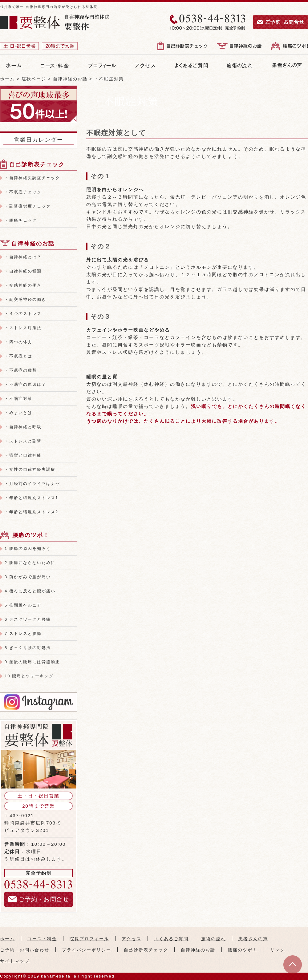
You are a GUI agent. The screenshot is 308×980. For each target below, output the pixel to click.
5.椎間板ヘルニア (23, 605)
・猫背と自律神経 (23, 455)
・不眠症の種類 (21, 370)
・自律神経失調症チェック (32, 178)
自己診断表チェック (37, 164)
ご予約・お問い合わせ (25, 950)
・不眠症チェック (23, 192)
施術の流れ (213, 939)
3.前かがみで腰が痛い (28, 577)
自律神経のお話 (33, 244)
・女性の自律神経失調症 (30, 469)
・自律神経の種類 (23, 271)
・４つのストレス (23, 314)
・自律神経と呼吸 (23, 427)
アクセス (132, 939)
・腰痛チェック (21, 220)
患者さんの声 (253, 939)
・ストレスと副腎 (23, 441)
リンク (278, 950)
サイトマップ (15, 961)
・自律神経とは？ (23, 257)
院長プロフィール (89, 939)
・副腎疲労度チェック (28, 206)
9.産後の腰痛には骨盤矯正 (32, 662)
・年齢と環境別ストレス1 (31, 498)
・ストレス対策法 (23, 328)
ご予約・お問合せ (38, 899)
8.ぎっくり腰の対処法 (28, 648)
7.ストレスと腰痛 (23, 633)
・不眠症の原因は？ (25, 384)
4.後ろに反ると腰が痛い (30, 591)
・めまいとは (18, 413)
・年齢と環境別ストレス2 (31, 512)
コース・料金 (42, 939)
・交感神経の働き (23, 285)
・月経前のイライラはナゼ (32, 484)
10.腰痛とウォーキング (29, 676)
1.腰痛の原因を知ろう (28, 548)
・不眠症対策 (18, 399)
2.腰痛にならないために (30, 563)
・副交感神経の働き (25, 299)
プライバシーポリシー (87, 950)
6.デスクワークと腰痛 (28, 619)
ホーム (7, 939)
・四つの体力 (18, 342)
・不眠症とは (18, 356)
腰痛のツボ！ (31, 535)
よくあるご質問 (171, 939)
